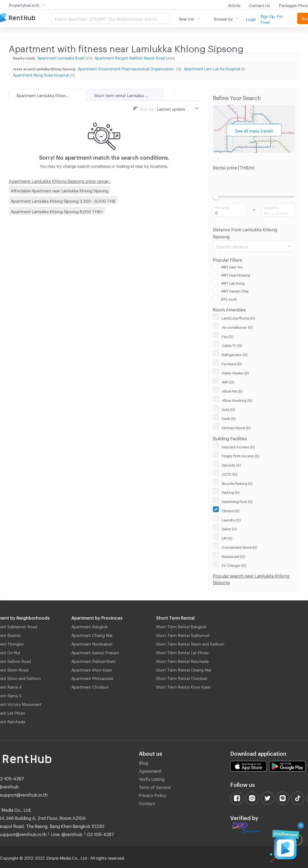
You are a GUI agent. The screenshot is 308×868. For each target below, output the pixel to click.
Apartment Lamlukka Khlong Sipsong (50, 95)
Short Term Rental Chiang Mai (184, 669)
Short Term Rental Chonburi (182, 678)
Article (234, 5)
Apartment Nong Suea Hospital (41, 74)
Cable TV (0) (232, 345)
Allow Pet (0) (232, 390)
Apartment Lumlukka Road (61, 57)
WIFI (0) (228, 381)
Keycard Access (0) (238, 446)
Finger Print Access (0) (241, 455)
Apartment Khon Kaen (92, 669)
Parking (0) (231, 492)
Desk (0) (229, 418)
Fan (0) (228, 336)
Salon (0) (229, 528)
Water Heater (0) (235, 372)
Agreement (150, 770)
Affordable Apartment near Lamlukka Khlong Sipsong (60, 190)
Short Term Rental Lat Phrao (182, 652)
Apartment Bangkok (90, 626)
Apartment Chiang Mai (92, 634)
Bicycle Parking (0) (237, 483)
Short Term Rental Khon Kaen (183, 686)
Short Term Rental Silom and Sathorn (190, 643)
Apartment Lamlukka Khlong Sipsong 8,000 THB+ (57, 211)
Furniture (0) (232, 363)
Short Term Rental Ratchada (182, 660)
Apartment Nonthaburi (92, 643)
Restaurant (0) (233, 556)
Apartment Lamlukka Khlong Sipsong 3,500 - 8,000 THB (63, 200)
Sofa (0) (228, 409)
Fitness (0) (231, 510)
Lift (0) (227, 537)
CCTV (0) (230, 474)
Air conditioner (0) (237, 327)
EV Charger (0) (234, 565)
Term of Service (155, 786)
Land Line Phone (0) (238, 317)
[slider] (216, 197)
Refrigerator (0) (235, 354)
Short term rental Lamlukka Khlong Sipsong (129, 95)
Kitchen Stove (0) (236, 427)
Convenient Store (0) (240, 547)
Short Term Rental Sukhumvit (183, 634)
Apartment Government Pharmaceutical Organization (126, 68)
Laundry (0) (231, 519)
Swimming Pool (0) (237, 501)
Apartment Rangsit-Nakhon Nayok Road (130, 57)
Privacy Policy (153, 795)
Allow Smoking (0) (237, 400)
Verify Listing (152, 778)
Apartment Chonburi (90, 686)
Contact (147, 803)
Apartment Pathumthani (93, 660)
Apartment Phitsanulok (92, 678)
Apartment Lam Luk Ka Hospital (212, 68)
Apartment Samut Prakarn (95, 652)
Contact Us (260, 5)
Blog (143, 762)
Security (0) (231, 464)
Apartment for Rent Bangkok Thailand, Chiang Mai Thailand (26, 18)
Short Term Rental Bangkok (181, 626)
